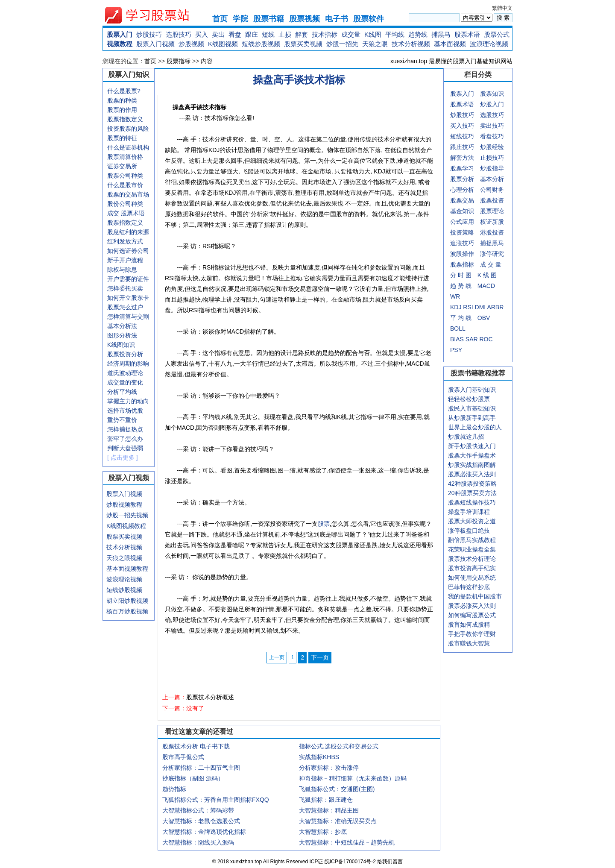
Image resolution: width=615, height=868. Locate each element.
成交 (113, 213)
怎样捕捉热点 (125, 429)
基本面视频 (450, 44)
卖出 (218, 34)
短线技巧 (462, 136)
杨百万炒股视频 (127, 611)
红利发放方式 (125, 241)
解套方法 (462, 158)
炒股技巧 (149, 34)
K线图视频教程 (126, 526)
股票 (324, 524)
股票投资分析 (125, 354)
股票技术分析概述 (210, 697)
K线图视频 (223, 44)
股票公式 (497, 34)
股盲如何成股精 (469, 625)
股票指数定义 (125, 119)
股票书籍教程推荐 (478, 373)
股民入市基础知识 (472, 408)
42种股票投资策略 (472, 484)
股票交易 (462, 200)
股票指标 (179, 61)
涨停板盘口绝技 (469, 531)
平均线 (395, 34)
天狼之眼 (375, 44)
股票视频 (305, 19)
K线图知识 (121, 345)
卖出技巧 (492, 126)
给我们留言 (390, 862)
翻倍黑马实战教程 (472, 540)
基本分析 (492, 179)
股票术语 (467, 34)
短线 (268, 34)
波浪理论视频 (489, 44)
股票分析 (462, 179)
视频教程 (120, 44)
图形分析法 (122, 335)
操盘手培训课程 (469, 512)
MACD (486, 286)
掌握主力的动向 (128, 401)
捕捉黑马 (492, 243)
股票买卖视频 (303, 44)
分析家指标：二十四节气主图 (201, 768)
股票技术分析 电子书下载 (196, 746)
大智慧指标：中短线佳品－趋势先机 (347, 842)
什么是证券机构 (128, 147)
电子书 (337, 19)
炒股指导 (492, 168)
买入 (202, 34)
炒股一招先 (342, 44)
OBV (484, 318)
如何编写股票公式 (472, 615)
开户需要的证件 (128, 279)
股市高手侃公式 (183, 757)
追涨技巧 (462, 243)
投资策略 (462, 232)
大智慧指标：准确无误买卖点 (338, 821)
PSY (456, 350)
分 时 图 (461, 275)
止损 (285, 34)
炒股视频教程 (124, 504)
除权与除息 (122, 270)
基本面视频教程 (127, 569)
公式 (456, 222)
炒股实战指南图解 (472, 465)
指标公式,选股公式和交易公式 (339, 746)
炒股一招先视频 (127, 515)
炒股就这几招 (466, 437)
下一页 (320, 657)
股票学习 (462, 168)
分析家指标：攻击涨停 (329, 768)
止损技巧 (492, 158)
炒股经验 (492, 147)
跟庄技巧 (462, 147)
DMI (480, 307)
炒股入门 (492, 104)
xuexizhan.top (154, 15)
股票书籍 (269, 19)
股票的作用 (122, 110)
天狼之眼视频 (124, 558)
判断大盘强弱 (125, 448)
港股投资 (492, 232)
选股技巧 (179, 34)
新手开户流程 (125, 260)
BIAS (457, 339)
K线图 (373, 34)
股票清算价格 (125, 157)
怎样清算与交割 (128, 317)
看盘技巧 (492, 136)
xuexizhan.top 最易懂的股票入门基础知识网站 (451, 61)
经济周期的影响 (128, 364)
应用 (468, 222)
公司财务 (492, 190)
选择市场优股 (125, 411)
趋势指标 (174, 789)
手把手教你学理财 (472, 634)
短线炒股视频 (261, 44)
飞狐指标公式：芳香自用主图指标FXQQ (216, 800)
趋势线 (418, 34)
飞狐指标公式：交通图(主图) (337, 789)
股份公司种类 (125, 204)
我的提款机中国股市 (475, 596)
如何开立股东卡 (128, 298)
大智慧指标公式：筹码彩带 (198, 810)
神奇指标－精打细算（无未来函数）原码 (353, 778)
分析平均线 (122, 392)
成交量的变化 (125, 382)
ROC (486, 339)
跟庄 (252, 34)
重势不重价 (122, 420)
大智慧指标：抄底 (323, 832)
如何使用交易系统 (472, 578)
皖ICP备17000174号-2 (351, 862)
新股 (498, 222)
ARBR (495, 307)
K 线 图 (487, 275)
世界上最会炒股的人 (475, 427)
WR (455, 296)
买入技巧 (462, 126)
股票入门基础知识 (472, 390)
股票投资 (492, 200)
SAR (472, 339)
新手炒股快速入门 (472, 446)
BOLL (458, 328)
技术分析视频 (411, 44)
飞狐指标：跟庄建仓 (326, 800)
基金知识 (462, 211)
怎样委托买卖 (125, 288)
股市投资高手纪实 (472, 568)
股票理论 (492, 211)
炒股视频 (191, 44)
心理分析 (462, 190)
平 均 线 (461, 318)
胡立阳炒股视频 (127, 601)
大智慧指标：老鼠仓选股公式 (201, 821)
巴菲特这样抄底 (469, 587)
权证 (486, 222)
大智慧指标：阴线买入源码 (198, 842)
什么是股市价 (125, 185)
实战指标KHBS (319, 757)
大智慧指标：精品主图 (329, 810)
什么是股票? (124, 91)
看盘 (235, 34)
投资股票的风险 (128, 129)
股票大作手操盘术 (472, 455)
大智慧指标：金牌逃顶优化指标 (204, 832)
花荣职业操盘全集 (472, 549)
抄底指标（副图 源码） (193, 778)
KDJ (456, 307)
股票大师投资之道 (472, 521)
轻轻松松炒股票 (469, 399)
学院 (240, 19)
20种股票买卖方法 (472, 493)
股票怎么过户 (125, 307)
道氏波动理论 (125, 373)
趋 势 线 (461, 286)
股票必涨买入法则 (472, 474)
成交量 (351, 34)
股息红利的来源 (128, 232)
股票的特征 (122, 138)
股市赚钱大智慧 (469, 643)
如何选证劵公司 (128, 251)
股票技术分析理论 (472, 559)
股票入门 (120, 34)
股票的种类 (122, 100)
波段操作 (462, 254)
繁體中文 (502, 8)
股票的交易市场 (128, 194)
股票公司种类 (125, 176)
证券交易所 (122, 166)
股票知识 (492, 94)
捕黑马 (441, 34)
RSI (468, 307)
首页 (220, 19)
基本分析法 (122, 326)
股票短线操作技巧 (472, 502)
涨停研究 (492, 254)
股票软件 (369, 19)
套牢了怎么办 (125, 439)
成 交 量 (491, 264)
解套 (302, 34)
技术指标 (325, 34)
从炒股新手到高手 (472, 418)
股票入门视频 (155, 44)
